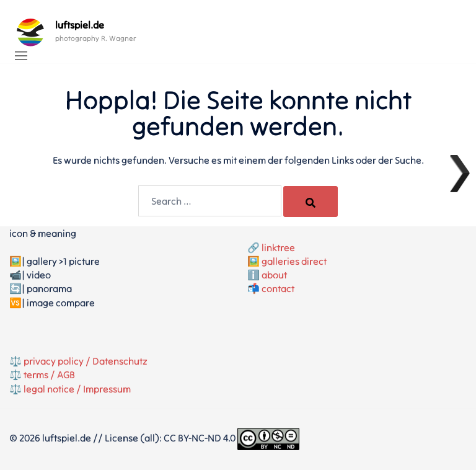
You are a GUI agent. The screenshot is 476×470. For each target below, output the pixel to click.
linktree (278, 247)
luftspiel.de (80, 25)
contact (278, 288)
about (274, 275)
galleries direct (294, 261)
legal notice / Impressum (77, 389)
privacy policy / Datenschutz (86, 361)
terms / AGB (49, 375)
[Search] (311, 202)
